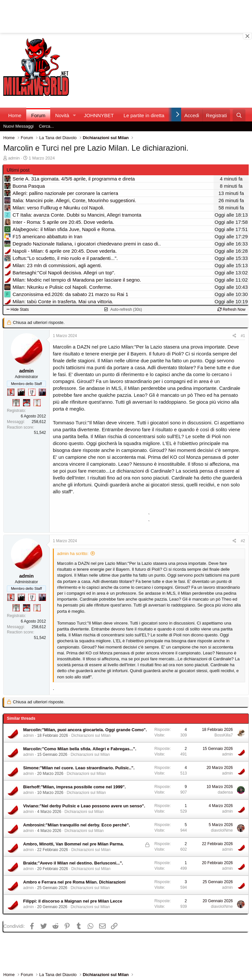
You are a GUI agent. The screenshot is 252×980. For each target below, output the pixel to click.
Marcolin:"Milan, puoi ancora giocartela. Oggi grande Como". (85, 730)
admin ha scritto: (73, 554)
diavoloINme (222, 830)
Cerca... (47, 126)
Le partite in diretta (144, 115)
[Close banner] (247, 36)
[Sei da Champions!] (32, 392)
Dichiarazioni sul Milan (91, 735)
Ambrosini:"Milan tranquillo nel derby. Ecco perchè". (77, 825)
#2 (243, 541)
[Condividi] (234, 336)
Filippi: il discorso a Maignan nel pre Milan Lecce (73, 901)
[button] (74, 115)
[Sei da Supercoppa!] (16, 403)
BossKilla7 (223, 735)
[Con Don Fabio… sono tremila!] (42, 392)
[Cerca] (239, 115)
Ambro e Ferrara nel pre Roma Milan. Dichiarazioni (74, 882)
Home (15, 115)
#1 (243, 336)
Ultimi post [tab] (18, 170)
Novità (62, 115)
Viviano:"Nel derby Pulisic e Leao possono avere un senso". (84, 806)
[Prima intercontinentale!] (37, 403)
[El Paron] (21, 392)
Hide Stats (18, 309)
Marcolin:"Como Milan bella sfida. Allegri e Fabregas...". (80, 749)
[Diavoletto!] (11, 392)
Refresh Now (231, 309)
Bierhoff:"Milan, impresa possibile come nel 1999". (75, 787)
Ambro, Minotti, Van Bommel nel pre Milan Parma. (74, 844)
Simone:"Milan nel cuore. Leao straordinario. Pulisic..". (79, 768)
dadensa (225, 792)
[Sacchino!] (27, 403)
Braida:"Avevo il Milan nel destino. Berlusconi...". (73, 863)
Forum (38, 115)
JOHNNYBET (99, 115)
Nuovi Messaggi (19, 126)
